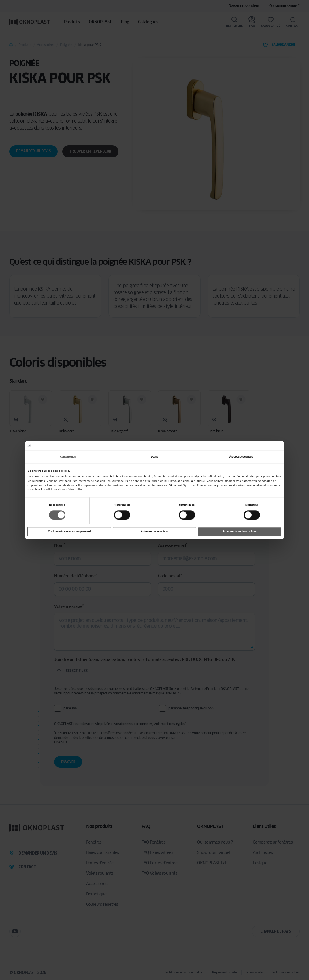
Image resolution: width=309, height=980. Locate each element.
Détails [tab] (154, 457)
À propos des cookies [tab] (241, 457)
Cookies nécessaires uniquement (69, 531)
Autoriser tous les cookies (240, 531)
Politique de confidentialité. (64, 490)
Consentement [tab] (68, 457)
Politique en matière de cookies (100, 485)
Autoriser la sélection (154, 531)
